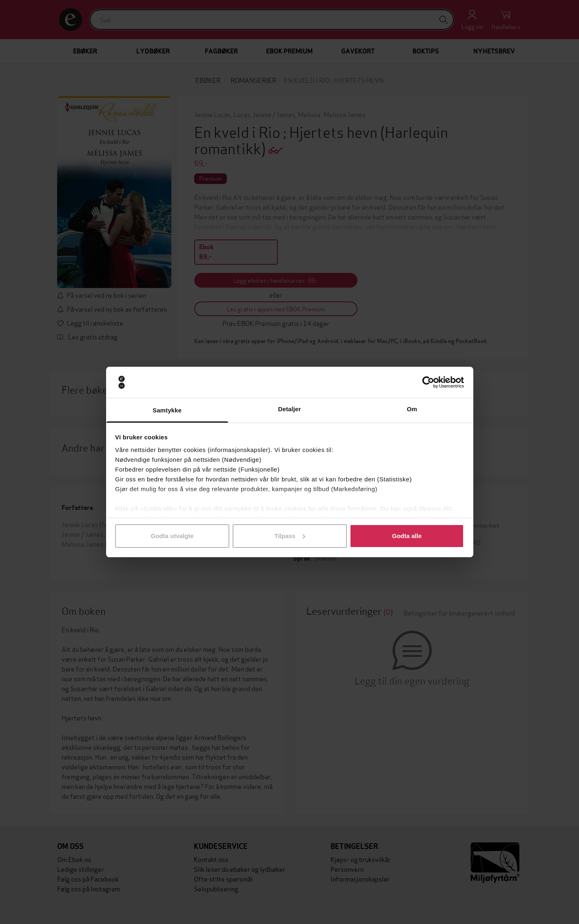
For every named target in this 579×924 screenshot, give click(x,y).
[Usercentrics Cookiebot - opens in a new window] (428, 382)
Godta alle (407, 536)
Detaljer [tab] (290, 409)
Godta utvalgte (172, 536)
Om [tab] (412, 409)
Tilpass (290, 536)
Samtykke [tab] (167, 410)
